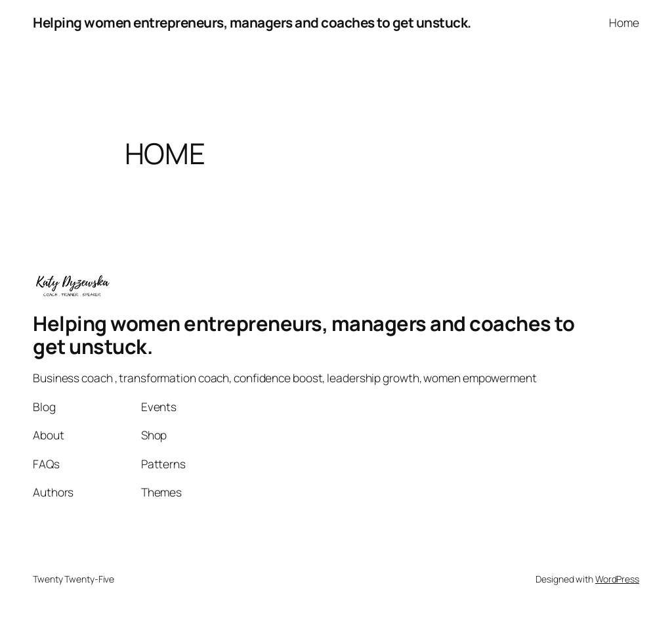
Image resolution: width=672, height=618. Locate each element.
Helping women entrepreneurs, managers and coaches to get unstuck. (252, 22)
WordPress (617, 579)
